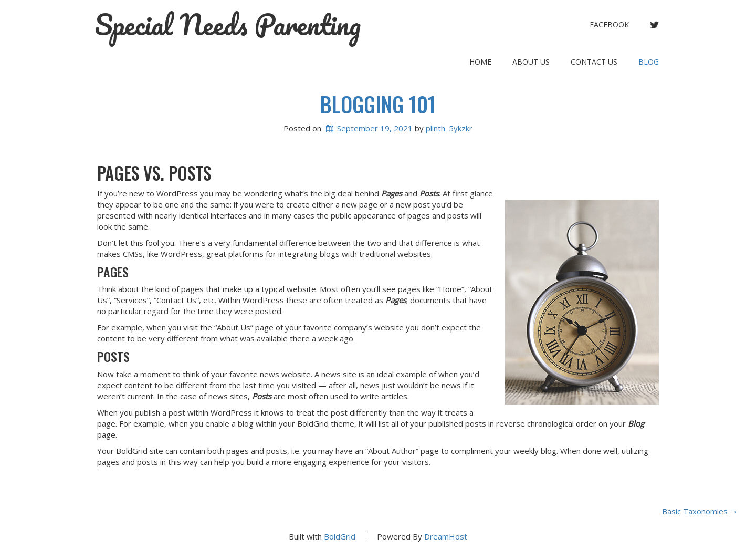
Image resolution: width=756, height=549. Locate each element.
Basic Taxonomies (700, 511)
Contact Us (594, 62)
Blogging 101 (378, 104)
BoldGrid (340, 536)
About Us (531, 62)
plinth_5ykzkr (449, 128)
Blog (649, 62)
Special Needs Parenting (228, 25)
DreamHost (446, 536)
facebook (609, 24)
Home (480, 62)
